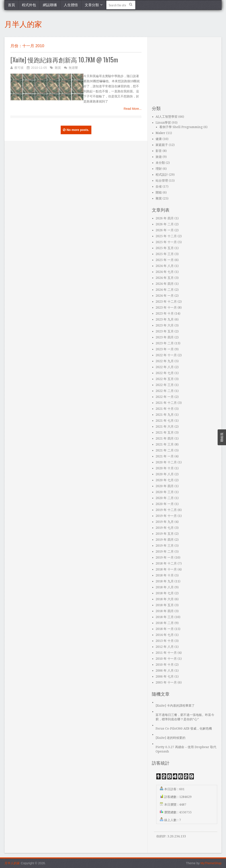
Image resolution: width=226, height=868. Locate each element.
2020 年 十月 (165, 468)
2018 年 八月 (165, 587)
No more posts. (76, 130)
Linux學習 (163, 123)
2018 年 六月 (165, 599)
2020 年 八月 (165, 474)
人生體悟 (71, 5)
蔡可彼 (19, 68)
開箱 (159, 192)
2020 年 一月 (165, 504)
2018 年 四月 (165, 611)
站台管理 (162, 181)
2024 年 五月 (165, 278)
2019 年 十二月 (166, 510)
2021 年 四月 (165, 438)
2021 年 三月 (165, 444)
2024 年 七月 (165, 272)
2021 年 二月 (165, 450)
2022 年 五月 (165, 379)
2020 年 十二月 (166, 462)
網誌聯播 (50, 5)
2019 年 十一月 (166, 516)
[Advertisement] (185, 71)
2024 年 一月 (165, 296)
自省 (159, 186)
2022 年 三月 (165, 385)
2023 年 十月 (165, 313)
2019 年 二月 (165, 551)
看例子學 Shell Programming (181, 127)
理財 (159, 169)
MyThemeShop (211, 863)
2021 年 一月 (165, 456)
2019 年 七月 (165, 528)
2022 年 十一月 (166, 355)
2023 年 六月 (165, 325)
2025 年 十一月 (166, 242)
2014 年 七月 (165, 635)
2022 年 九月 (165, 361)
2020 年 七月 (165, 480)
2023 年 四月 (165, 337)
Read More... (133, 109)
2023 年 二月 (165, 343)
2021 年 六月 (165, 427)
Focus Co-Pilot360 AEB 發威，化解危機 (184, 728)
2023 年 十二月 (166, 302)
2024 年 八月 (165, 266)
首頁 (11, 5)
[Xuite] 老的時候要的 (170, 738)
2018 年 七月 (165, 593)
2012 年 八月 (165, 647)
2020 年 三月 (165, 492)
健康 (159, 139)
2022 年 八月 (165, 367)
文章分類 (92, 5)
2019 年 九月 (165, 522)
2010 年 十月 (165, 665)
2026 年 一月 (165, 230)
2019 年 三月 (165, 546)
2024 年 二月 (165, 290)
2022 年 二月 (165, 391)
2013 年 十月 (165, 641)
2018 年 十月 (165, 575)
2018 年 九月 (165, 581)
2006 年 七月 (165, 676)
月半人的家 (23, 23)
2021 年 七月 (165, 421)
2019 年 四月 (165, 540)
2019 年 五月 (165, 534)
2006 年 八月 (165, 671)
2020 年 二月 (165, 498)
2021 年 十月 (165, 409)
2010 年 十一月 (166, 659)
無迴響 (73, 68)
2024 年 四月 (165, 284)
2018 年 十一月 (166, 569)
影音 (159, 151)
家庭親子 (162, 145)
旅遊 (159, 157)
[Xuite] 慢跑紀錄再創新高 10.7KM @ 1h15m (64, 60)
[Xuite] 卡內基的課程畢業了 (175, 706)
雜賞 (58, 68)
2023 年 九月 (165, 319)
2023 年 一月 (165, 349)
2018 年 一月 (165, 629)
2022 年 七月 (165, 373)
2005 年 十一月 (166, 682)
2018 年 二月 (165, 623)
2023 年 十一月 (166, 307)
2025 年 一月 (165, 260)
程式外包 (29, 5)
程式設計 (162, 175)
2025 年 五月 (165, 248)
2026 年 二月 (165, 224)
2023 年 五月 (165, 331)
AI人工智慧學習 (167, 117)
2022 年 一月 (165, 397)
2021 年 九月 (165, 415)
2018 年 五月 (165, 605)
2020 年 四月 (165, 486)
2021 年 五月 (165, 432)
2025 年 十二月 (166, 236)
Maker (160, 133)
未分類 (160, 163)
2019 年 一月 (165, 557)
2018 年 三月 (165, 617)
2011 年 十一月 (166, 653)
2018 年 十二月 (166, 563)
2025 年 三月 (165, 254)
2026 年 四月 (165, 218)
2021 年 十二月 (166, 403)
